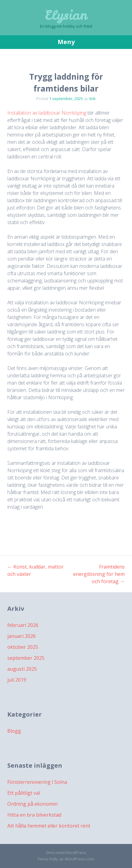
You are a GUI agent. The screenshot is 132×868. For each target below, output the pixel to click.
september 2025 (26, 658)
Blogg (14, 731)
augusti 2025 (22, 669)
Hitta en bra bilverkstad (34, 815)
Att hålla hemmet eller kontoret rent (49, 826)
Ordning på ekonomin (32, 804)
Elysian (66, 15)
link (93, 99)
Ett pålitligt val (24, 793)
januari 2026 (21, 636)
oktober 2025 (23, 647)
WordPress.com (79, 859)
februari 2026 (23, 625)
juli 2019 (17, 680)
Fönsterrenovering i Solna (37, 782)
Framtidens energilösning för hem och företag (99, 574)
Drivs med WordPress (66, 852)
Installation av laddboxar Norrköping (47, 113)
